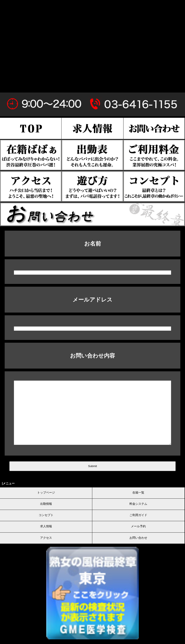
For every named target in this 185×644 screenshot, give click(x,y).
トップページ (46, 492)
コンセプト (46, 515)
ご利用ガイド (138, 515)
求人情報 (46, 526)
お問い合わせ (138, 538)
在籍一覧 (138, 492)
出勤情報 (46, 504)
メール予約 (138, 526)
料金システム (138, 504)
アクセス (46, 538)
